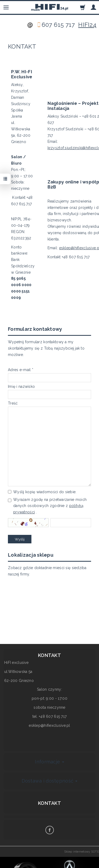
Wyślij (20, 539)
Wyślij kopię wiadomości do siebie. (42, 492)
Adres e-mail (21, 370)
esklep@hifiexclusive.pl (49, 725)
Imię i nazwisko (21, 386)
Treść (13, 403)
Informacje (49, 762)
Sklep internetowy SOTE (82, 852)
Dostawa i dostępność (50, 781)
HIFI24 (87, 25)
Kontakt (49, 803)
